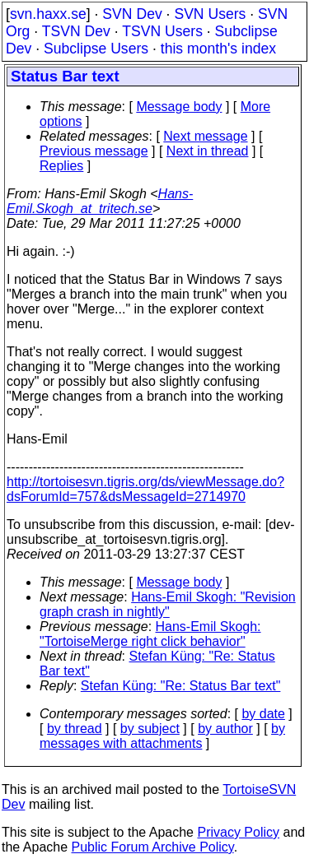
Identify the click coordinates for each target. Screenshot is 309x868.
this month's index (218, 49)
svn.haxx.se (48, 14)
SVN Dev (132, 14)
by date (263, 714)
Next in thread (208, 151)
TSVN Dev (76, 31)
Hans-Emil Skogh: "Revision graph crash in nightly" (168, 604)
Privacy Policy (238, 832)
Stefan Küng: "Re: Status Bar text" (181, 686)
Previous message (94, 151)
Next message (205, 136)
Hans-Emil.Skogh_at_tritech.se (100, 201)
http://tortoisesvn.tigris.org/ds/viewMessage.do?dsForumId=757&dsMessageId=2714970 (145, 489)
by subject (150, 729)
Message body (179, 107)
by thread (75, 729)
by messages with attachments (162, 736)
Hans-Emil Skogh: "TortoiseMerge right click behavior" (150, 634)
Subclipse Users (96, 49)
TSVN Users (162, 31)
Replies (61, 166)
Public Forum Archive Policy (153, 847)
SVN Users (210, 14)
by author (225, 729)
